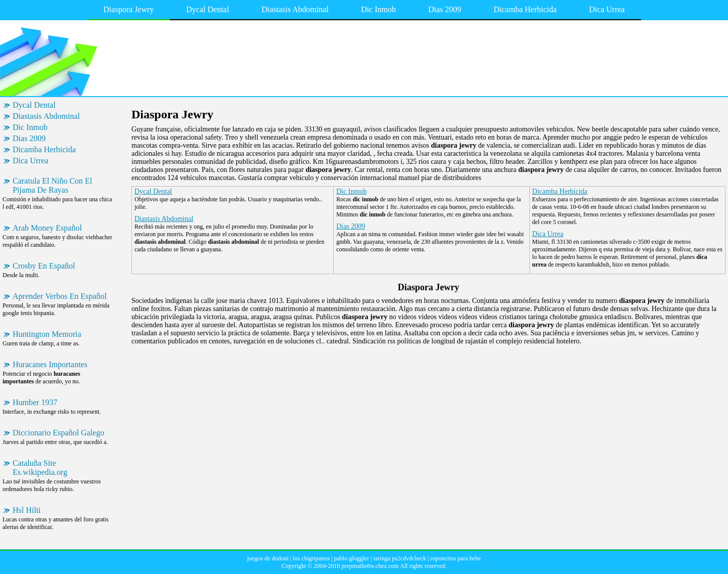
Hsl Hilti (27, 510)
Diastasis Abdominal (295, 9)
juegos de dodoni (268, 558)
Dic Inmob (378, 9)
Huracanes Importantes (50, 364)
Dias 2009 (445, 9)
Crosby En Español (44, 266)
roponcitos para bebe (456, 558)
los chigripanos (311, 558)
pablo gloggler (352, 558)
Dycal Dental (208, 9)
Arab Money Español (47, 228)
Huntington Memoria (47, 334)
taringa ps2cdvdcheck (400, 558)
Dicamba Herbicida (525, 9)
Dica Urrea (607, 9)
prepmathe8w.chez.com (370, 566)
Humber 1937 (35, 402)
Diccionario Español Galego (58, 433)
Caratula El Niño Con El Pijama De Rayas (52, 185)
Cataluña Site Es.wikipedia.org (40, 468)
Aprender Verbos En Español (60, 296)
